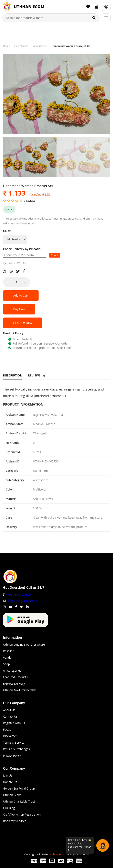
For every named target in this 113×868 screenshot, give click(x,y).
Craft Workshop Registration (22, 814)
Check (55, 255)
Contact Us (10, 716)
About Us (9, 710)
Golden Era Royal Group (19, 788)
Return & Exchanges (16, 749)
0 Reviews (30, 201)
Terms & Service (14, 742)
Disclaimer (10, 736)
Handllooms (21, 46)
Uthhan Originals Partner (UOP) (24, 644)
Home (7, 46)
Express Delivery (14, 684)
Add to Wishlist (18, 263)
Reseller (8, 651)
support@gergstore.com (24, 601)
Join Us (8, 775)
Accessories (40, 46)
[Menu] (106, 18)
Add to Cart (21, 295)
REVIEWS (37, 375)
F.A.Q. (7, 729)
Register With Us (14, 723)
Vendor (8, 658)
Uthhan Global (13, 795)
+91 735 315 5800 (19, 594)
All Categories (12, 671)
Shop (6, 664)
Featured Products (15, 677)
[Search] (94, 18)
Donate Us (10, 782)
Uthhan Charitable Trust (19, 801)
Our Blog (9, 808)
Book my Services (15, 821)
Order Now (23, 323)
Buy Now (19, 309)
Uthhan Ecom (57, 854)
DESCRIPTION (13, 375)
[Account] (106, 7)
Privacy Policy (12, 755)
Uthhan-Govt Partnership (20, 690)
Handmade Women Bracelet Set (71, 46)
